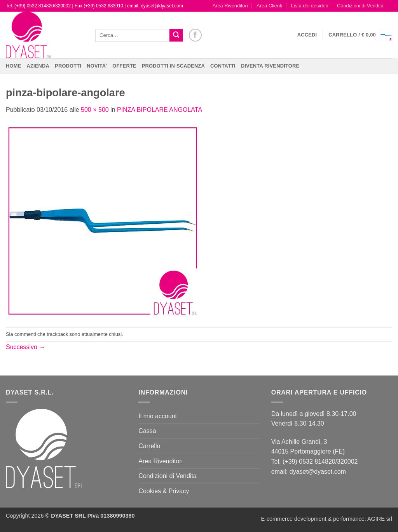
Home (13, 66)
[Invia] (176, 35)
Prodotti (68, 66)
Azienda (38, 66)
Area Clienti (269, 6)
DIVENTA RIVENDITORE (270, 66)
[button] (307, 35)
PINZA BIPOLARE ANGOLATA (160, 110)
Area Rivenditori (230, 6)
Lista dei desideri (310, 6)
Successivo (25, 347)
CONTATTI (223, 66)
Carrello (149, 446)
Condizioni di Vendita (360, 6)
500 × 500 (95, 110)
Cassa (147, 431)
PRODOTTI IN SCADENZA (173, 66)
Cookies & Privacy (164, 491)
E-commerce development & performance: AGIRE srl (326, 519)
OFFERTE (124, 66)
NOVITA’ (97, 66)
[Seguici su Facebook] (195, 35)
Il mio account (158, 416)
